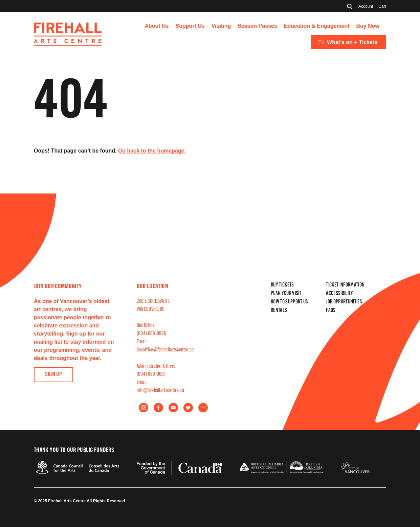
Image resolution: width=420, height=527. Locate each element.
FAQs (331, 311)
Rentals (279, 311)
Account (366, 6)
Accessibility (339, 294)
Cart (382, 6)
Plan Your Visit (286, 294)
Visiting (221, 26)
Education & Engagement (317, 26)
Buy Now (368, 26)
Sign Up (54, 375)
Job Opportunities (344, 302)
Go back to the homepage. (152, 151)
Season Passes (257, 26)
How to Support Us (289, 302)
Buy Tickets (282, 285)
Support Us (190, 26)
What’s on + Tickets (348, 42)
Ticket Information (345, 285)
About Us (157, 26)
